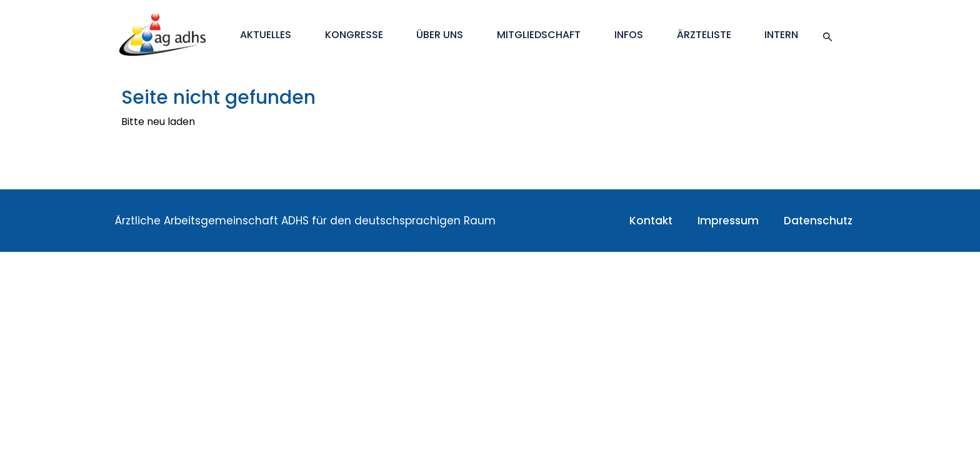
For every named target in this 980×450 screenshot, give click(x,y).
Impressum (728, 221)
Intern (781, 35)
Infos (629, 35)
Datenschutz (818, 221)
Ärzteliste (704, 35)
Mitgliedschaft (539, 35)
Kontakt (651, 221)
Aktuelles (266, 35)
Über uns (440, 35)
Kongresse (354, 35)
